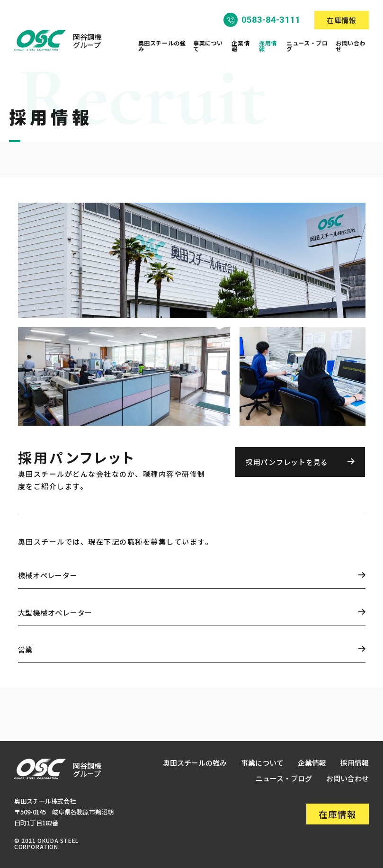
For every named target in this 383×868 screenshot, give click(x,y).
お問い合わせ (351, 46)
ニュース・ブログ (307, 46)
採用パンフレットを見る (287, 462)
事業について (208, 46)
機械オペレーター (48, 575)
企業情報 (240, 46)
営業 (26, 649)
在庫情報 (342, 20)
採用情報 (268, 46)
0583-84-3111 (271, 20)
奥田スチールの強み (162, 46)
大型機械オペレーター (55, 613)
